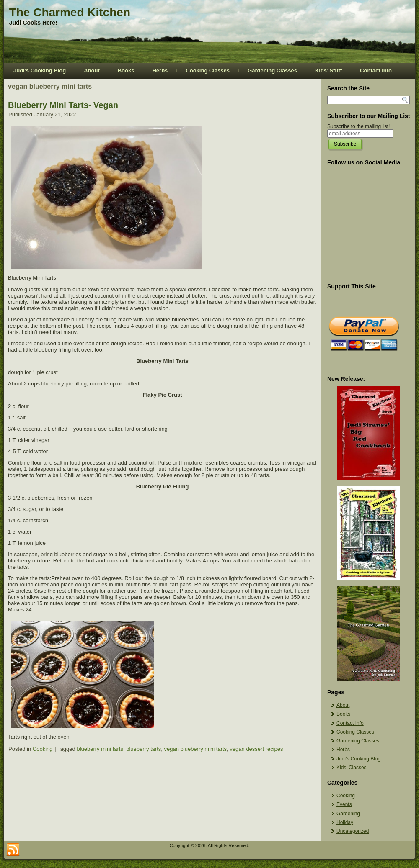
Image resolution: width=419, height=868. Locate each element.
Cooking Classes (208, 71)
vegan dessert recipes (256, 749)
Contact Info (376, 71)
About (92, 71)
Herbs (160, 71)
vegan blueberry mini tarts (196, 749)
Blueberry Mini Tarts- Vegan (63, 105)
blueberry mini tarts (100, 749)
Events (344, 804)
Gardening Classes (272, 71)
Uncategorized (353, 831)
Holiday (345, 822)
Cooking (43, 749)
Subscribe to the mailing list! (358, 126)
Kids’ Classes (352, 768)
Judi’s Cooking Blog (40, 71)
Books (126, 71)
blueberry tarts (144, 749)
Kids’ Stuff (328, 71)
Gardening (348, 814)
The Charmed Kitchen (70, 12)
